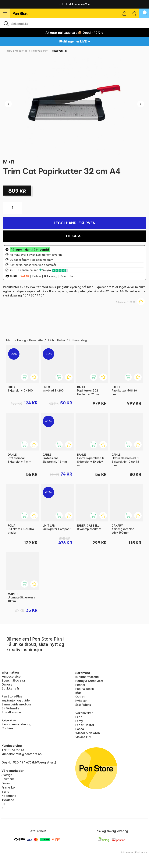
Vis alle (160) (85, 737)
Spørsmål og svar (14, 680)
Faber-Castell (85, 725)
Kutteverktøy (60, 51)
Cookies (7, 728)
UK (4, 804)
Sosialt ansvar (11, 712)
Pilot (79, 717)
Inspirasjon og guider (16, 700)
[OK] (74, 23)
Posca (80, 729)
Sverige (7, 775)
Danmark (8, 779)
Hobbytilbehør (40, 51)
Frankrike (8, 787)
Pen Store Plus (12, 696)
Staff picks (83, 705)
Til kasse (74, 236)
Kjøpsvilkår (9, 720)
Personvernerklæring (16, 724)
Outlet (80, 697)
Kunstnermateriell (88, 677)
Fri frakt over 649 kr (75, 4)
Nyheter (81, 701)
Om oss (7, 684)
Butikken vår (10, 688)
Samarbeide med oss (16, 704)
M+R (9, 162)
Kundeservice (11, 676)
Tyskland (8, 800)
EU (4, 808)
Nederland (9, 796)
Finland (7, 783)
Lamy (79, 721)
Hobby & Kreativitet (16, 51)
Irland (5, 792)
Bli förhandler (11, 708)
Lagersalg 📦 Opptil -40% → (74, 33)
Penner (80, 685)
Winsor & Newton (88, 733)
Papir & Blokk (85, 689)
